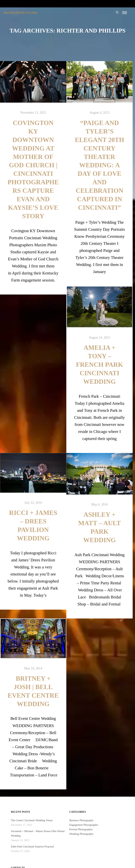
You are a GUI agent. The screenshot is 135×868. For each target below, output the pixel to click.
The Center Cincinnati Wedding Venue (32, 820)
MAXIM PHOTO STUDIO (21, 13)
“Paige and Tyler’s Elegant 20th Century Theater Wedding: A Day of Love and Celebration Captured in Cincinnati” (99, 165)
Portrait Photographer (81, 829)
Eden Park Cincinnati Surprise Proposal (32, 846)
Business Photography (81, 820)
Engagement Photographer (84, 825)
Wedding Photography (81, 834)
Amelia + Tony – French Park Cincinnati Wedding (99, 365)
